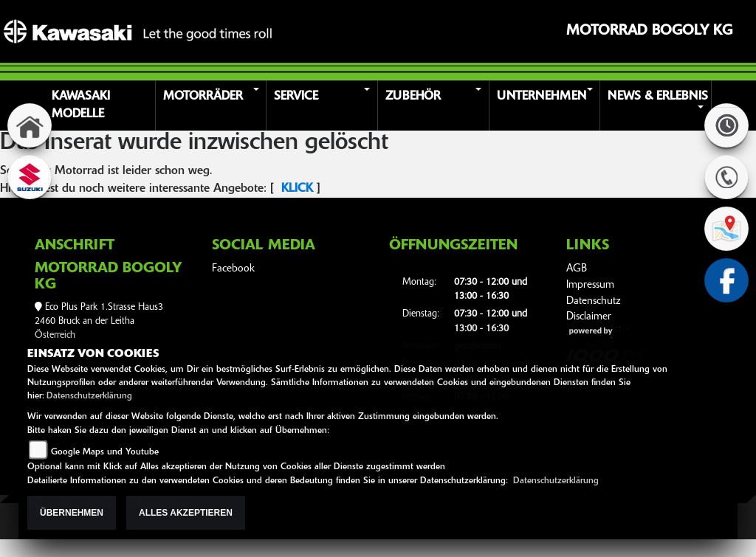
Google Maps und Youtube (105, 452)
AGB (577, 269)
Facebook (233, 269)
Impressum (590, 285)
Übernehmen (72, 513)
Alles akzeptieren (186, 513)
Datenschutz (594, 301)
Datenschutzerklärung (89, 396)
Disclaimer (589, 317)
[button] (214, 105)
